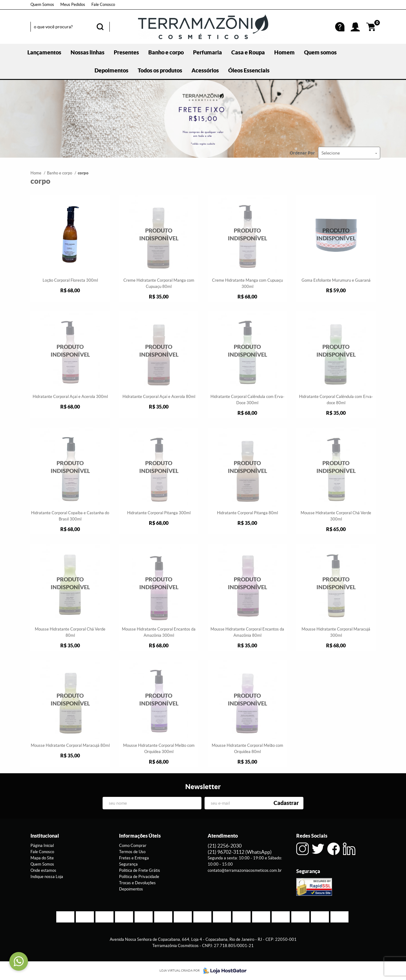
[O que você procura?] (100, 27)
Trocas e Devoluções (137, 883)
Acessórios (205, 70)
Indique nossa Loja (47, 877)
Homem (284, 52)
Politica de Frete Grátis (140, 870)
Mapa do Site (42, 858)
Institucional (45, 836)
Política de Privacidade (139, 877)
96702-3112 (240, 852)
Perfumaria (208, 52)
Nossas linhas (88, 52)
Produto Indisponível (159, 235)
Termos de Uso (132, 852)
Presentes (126, 52)
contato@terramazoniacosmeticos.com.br (245, 870)
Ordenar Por (302, 153)
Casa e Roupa (248, 52)
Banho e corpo (166, 52)
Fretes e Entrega (134, 858)
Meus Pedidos (73, 5)
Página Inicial (42, 846)
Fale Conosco (103, 5)
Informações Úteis (140, 836)
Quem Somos (42, 5)
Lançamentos (44, 52)
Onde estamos (43, 870)
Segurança (128, 864)
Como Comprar (133, 846)
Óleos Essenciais (249, 70)
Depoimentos (111, 70)
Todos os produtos (160, 70)
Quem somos (320, 52)
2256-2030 (225, 846)
